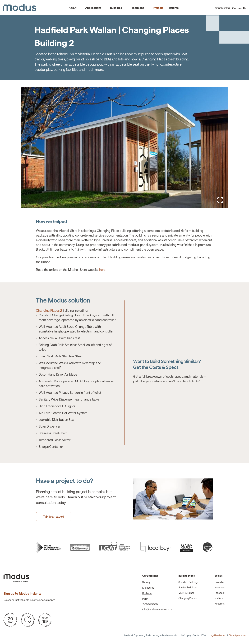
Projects (158, 8)
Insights (174, 8)
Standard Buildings (188, 582)
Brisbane (147, 593)
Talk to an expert (54, 517)
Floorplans (137, 8)
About (73, 8)
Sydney (146, 582)
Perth (145, 599)
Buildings (116, 8)
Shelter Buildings (187, 588)
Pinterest (220, 604)
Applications (93, 8)
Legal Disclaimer (217, 636)
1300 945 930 (222, 8)
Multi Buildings (186, 593)
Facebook (220, 593)
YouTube (219, 598)
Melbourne (148, 588)
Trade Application (237, 636)
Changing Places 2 (49, 311)
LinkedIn (219, 582)
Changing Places (187, 598)
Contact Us (239, 8)
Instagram (220, 588)
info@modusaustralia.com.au (158, 609)
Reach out (75, 497)
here (102, 270)
